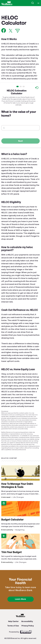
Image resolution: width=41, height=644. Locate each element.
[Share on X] (11, 31)
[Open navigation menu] (38, 3)
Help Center (13, 621)
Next (21, 141)
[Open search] (33, 3)
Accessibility (27, 621)
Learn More (20, 599)
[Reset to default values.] (37, 88)
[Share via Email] (17, 31)
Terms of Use (13, 626)
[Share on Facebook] (4, 30)
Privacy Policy (28, 626)
